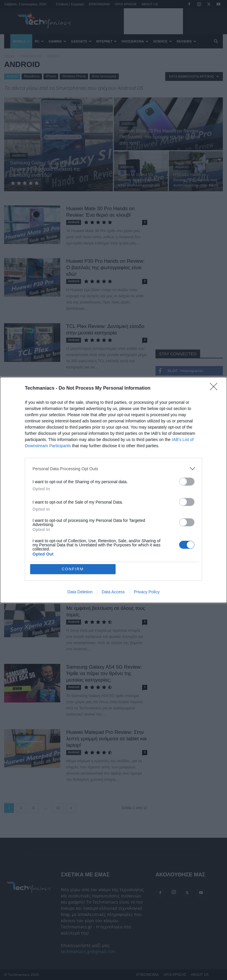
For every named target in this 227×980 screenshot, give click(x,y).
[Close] (215, 388)
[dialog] (113, 490)
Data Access (113, 592)
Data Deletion (80, 592)
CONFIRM (73, 569)
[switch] (187, 482)
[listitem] (113, 469)
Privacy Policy (147, 592)
